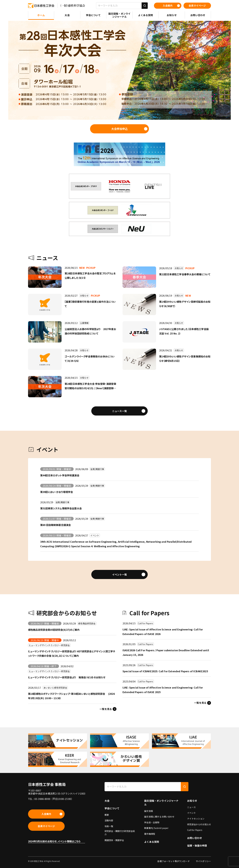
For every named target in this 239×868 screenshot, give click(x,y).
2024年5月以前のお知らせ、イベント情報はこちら (54, 841)
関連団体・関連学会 (114, 840)
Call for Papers (195, 830)
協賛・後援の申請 (197, 845)
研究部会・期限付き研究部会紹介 (120, 833)
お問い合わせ (195, 838)
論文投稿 (149, 811)
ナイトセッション (196, 819)
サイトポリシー (203, 861)
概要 (107, 815)
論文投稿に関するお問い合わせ (159, 817)
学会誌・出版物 (152, 822)
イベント (192, 813)
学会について (112, 808)
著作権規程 (150, 834)
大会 (107, 801)
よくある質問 (152, 842)
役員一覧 (109, 826)
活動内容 (109, 820)
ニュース (191, 807)
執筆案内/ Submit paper (156, 828)
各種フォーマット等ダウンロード (173, 861)
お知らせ (192, 801)
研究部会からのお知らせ (199, 824)
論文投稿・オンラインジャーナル (161, 803)
